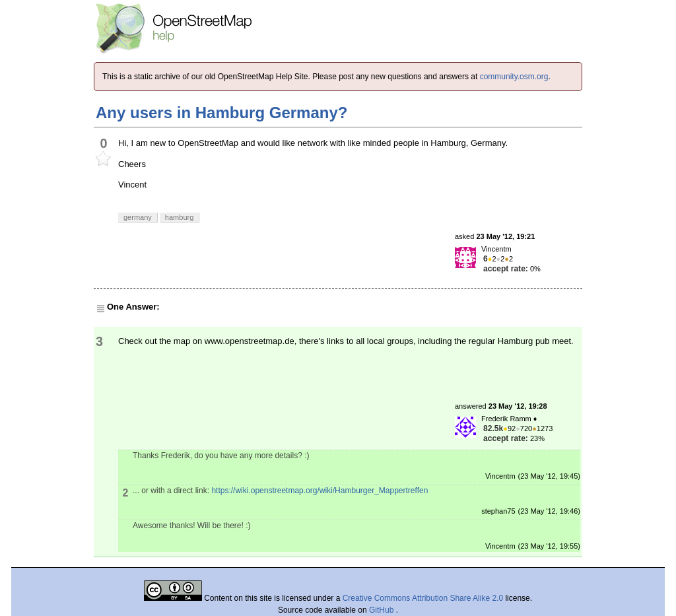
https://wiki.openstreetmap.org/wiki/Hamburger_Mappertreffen (320, 491)
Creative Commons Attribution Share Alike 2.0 (423, 598)
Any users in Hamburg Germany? (221, 113)
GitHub (383, 610)
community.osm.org (514, 77)
